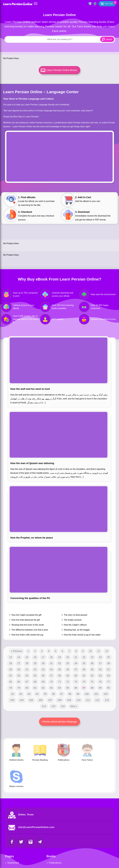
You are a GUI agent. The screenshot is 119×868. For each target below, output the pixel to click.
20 (68, 657)
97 (62, 694)
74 (84, 682)
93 (29, 694)
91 (13, 694)
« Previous (17, 651)
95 (45, 694)
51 (108, 669)
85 (68, 688)
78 (11, 688)
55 (35, 676)
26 (11, 663)
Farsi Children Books (18, 855)
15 (27, 657)
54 (27, 676)
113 (107, 700)
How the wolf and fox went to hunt (30, 389)
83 (51, 688)
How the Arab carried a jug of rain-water (82, 635)
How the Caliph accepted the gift (26, 615)
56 (43, 676)
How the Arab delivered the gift (26, 620)
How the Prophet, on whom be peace (32, 538)
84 (59, 688)
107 (50, 700)
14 (19, 657)
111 (88, 700)
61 (84, 676)
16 (35, 657)
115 (53, 706)
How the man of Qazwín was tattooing (32, 463)
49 (92, 669)
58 (59, 676)
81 (35, 688)
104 (22, 700)
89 (100, 688)
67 (27, 682)
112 (97, 700)
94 (37, 694)
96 (53, 694)
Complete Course (54, 855)
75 (92, 682)
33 (68, 663)
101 (96, 694)
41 (27, 669)
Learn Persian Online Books (62, 70)
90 (108, 688)
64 (108, 676)
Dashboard (13, 836)
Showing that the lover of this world (28, 625)
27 (19, 663)
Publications (51, 836)
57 (51, 676)
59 (68, 676)
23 (92, 657)
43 (43, 669)
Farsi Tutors (14, 849)
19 (59, 657)
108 (59, 700)
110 (78, 700)
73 (76, 682)
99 (78, 694)
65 (11, 682)
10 (90, 651)
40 (19, 669)
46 (68, 669)
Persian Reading (54, 843)
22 (84, 657)
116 (63, 706)
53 (19, 676)
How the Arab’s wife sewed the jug (27, 635)
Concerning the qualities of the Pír (30, 598)
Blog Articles (14, 843)
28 (27, 663)
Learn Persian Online (18, 4)
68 (35, 682)
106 (41, 700)
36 (92, 663)
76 (100, 682)
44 (51, 669)
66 (19, 682)
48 (84, 669)
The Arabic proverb (73, 620)
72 (68, 682)
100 (87, 694)
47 (76, 669)
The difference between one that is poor (30, 630)
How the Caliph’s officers (75, 625)
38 (108, 663)
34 (76, 663)
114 (44, 706)
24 (100, 657)
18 (51, 657)
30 (43, 663)
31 (51, 663)
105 (31, 700)
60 (76, 676)
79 (19, 688)
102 (106, 694)
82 (43, 688)
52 (11, 676)
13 (11, 657)
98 (70, 694)
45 (59, 669)
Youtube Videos (91, 843)
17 (43, 657)
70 (51, 682)
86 (76, 688)
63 (100, 676)
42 (35, 669)
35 (84, 663)
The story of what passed (75, 615)
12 (107, 651)
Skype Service (90, 836)
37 (100, 663)
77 (108, 682)
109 (69, 700)
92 (21, 694)
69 (43, 682)
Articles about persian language (59, 722)
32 (59, 663)
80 (27, 688)
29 (35, 663)
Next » (74, 706)
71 (59, 682)
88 (92, 688)
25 (108, 657)
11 (99, 651)
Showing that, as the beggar (77, 630)
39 (11, 669)
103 (12, 700)
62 (92, 676)
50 (100, 669)
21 (76, 657)
